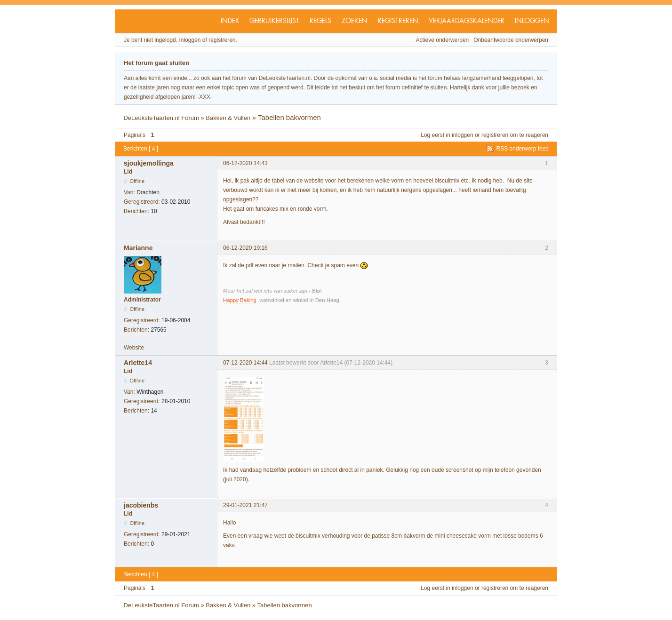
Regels (320, 21)
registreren (495, 135)
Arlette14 (138, 363)
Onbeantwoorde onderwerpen (511, 40)
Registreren (398, 21)
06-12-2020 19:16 (245, 248)
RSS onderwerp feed (523, 149)
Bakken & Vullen (228, 118)
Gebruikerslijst (274, 21)
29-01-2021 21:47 (245, 505)
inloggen (462, 135)
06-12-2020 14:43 (245, 163)
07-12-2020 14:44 (245, 363)
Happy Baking (240, 300)
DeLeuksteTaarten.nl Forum (161, 118)
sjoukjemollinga (149, 163)
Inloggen (532, 21)
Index (230, 21)
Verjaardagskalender (467, 21)
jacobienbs (141, 505)
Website (134, 348)
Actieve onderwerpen (443, 40)
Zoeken (355, 21)
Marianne (138, 248)
